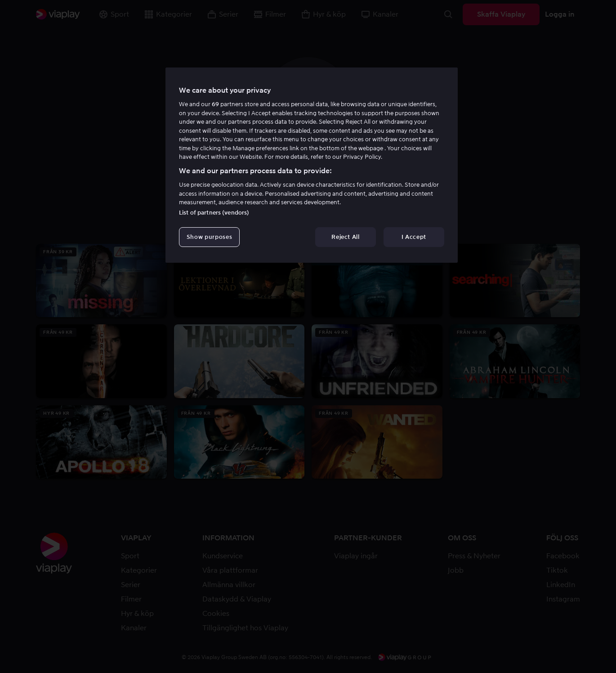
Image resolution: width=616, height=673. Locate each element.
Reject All (346, 237)
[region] (312, 165)
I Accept (414, 237)
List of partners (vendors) (214, 213)
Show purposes (209, 237)
